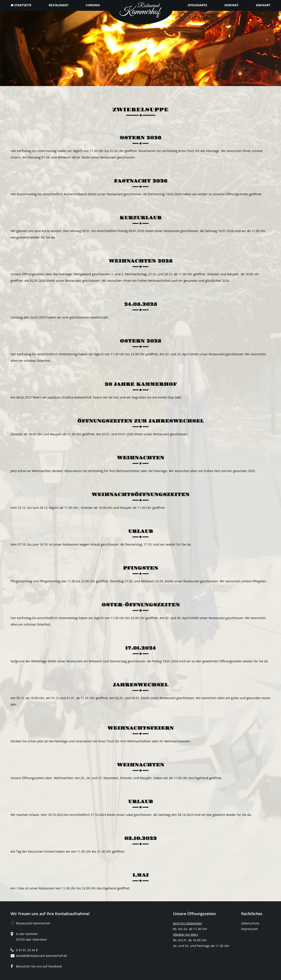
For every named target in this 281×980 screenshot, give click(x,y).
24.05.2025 (141, 304)
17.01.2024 (140, 648)
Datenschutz (250, 923)
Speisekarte (197, 5)
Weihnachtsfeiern (140, 728)
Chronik (93, 5)
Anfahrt (263, 5)
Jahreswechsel (141, 685)
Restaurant (59, 5)
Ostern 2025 (140, 341)
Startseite (23, 5)
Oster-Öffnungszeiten (141, 605)
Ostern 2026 (140, 138)
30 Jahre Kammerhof (141, 384)
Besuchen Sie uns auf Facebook (39, 966)
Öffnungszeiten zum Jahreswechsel (140, 421)
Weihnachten (140, 458)
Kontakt (232, 5)
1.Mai (141, 875)
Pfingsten (140, 568)
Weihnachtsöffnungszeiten (140, 495)
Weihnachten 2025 (141, 261)
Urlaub (141, 531)
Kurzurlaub (140, 218)
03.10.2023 (140, 838)
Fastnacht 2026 (141, 181)
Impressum (249, 929)
